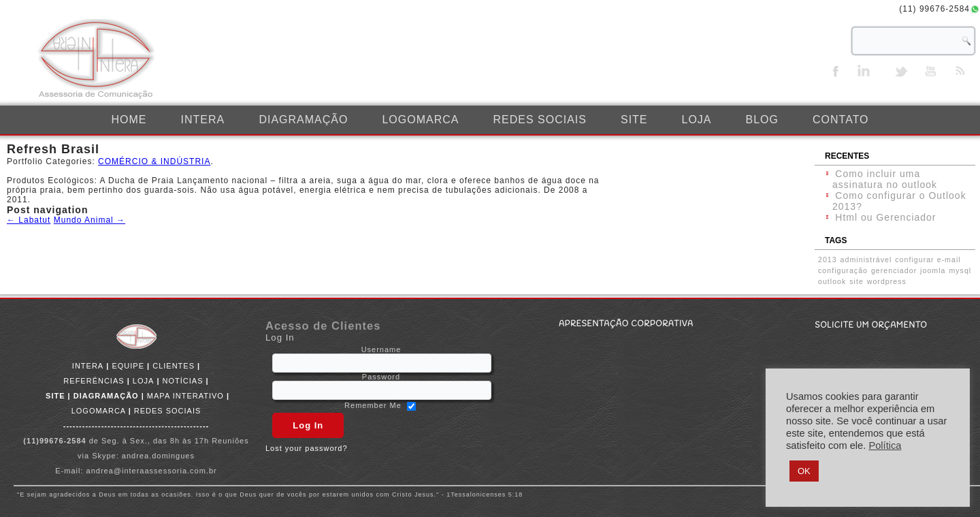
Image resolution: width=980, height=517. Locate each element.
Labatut (29, 220)
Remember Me (373, 405)
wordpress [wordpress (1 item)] (887, 281)
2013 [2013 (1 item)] (828, 260)
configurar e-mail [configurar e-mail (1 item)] (928, 260)
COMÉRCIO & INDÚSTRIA (154, 161)
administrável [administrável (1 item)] (866, 260)
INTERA (203, 120)
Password (381, 377)
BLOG (762, 120)
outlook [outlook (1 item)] (832, 281)
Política (885, 445)
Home (129, 120)
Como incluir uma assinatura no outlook (885, 179)
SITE (634, 120)
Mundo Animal (89, 220)
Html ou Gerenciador (885, 217)
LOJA (696, 120)
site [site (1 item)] (856, 281)
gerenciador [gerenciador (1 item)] (894, 270)
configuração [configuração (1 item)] (843, 270)
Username (381, 349)
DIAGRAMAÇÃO (303, 120)
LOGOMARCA (420, 120)
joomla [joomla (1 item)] (933, 270)
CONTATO (841, 120)
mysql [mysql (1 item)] (960, 270)
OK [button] (804, 471)
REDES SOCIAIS (539, 120)
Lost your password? (307, 448)
